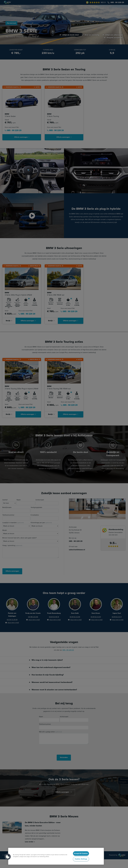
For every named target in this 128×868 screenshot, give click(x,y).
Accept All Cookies (81, 853)
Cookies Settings (81, 859)
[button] (8, 857)
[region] (56, 856)
